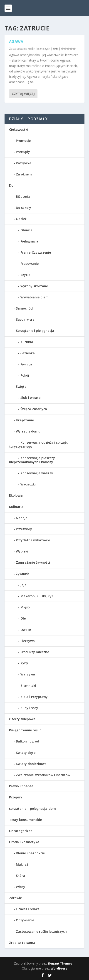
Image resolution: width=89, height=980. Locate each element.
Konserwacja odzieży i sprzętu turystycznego (39, 444)
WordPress (59, 968)
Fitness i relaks (28, 909)
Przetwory (24, 529)
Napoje (22, 518)
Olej (23, 618)
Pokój (25, 375)
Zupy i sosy (29, 708)
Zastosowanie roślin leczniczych (30, 49)
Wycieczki (28, 484)
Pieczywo (28, 641)
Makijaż (22, 864)
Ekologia (16, 495)
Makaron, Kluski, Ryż (37, 596)
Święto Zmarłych (34, 409)
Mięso (25, 607)
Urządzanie (25, 420)
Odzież (21, 219)
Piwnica (26, 364)
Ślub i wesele (30, 398)
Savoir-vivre (25, 319)
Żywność (23, 574)
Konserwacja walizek (37, 473)
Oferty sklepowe (22, 719)
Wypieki (22, 551)
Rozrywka (24, 163)
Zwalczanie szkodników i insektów (43, 775)
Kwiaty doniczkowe (31, 764)
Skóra (20, 876)
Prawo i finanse (21, 786)
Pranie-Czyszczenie (36, 252)
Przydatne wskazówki (33, 540)
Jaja (23, 585)
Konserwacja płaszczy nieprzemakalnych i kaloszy (32, 460)
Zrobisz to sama (22, 943)
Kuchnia (27, 342)
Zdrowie (15, 898)
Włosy (21, 887)
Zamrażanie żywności (33, 562)
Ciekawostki (19, 129)
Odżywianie (25, 920)
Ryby (24, 663)
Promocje (23, 141)
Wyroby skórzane (34, 286)
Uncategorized (21, 831)
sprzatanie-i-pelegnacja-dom (32, 809)
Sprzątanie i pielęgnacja (35, 331)
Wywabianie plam (35, 297)
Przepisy (16, 797)
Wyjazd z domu (28, 431)
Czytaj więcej (23, 94)
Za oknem (24, 174)
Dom (13, 185)
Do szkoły (23, 208)
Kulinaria (16, 507)
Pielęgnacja (29, 241)
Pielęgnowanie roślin (25, 730)
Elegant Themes (60, 963)
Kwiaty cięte (26, 753)
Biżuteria (23, 196)
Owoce (26, 630)
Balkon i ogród (27, 741)
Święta (21, 386)
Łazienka (28, 353)
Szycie (25, 275)
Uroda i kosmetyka (24, 842)
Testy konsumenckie (25, 820)
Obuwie (26, 230)
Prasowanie (30, 264)
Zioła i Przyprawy (34, 697)
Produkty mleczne (35, 652)
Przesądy (23, 152)
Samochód (24, 308)
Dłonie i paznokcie (30, 853)
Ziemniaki (28, 686)
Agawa (16, 41)
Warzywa (28, 674)
